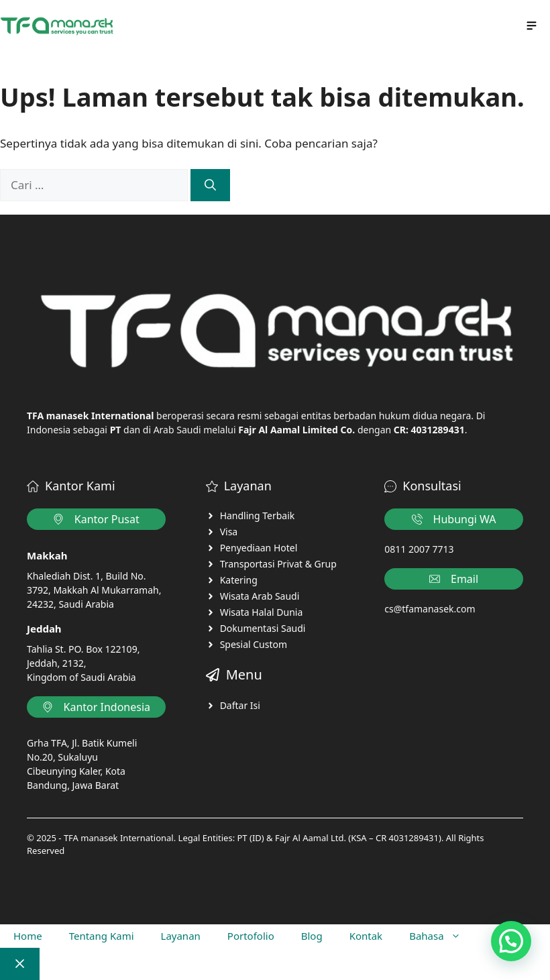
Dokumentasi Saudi (263, 628)
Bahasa (441, 936)
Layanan (181, 936)
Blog (312, 936)
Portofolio (251, 936)
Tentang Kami (102, 936)
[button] (511, 941)
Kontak (366, 936)
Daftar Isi (240, 705)
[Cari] (210, 185)
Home (28, 936)
